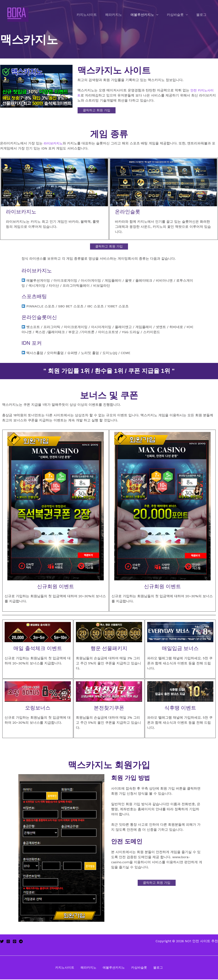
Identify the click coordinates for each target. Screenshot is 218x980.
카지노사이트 (94, 15)
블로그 (202, 15)
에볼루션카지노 (147, 15)
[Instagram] (8, 942)
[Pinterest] (15, 942)
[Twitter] (2, 942)
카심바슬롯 (178, 15)
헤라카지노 (120, 15)
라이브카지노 (54, 143)
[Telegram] (21, 942)
